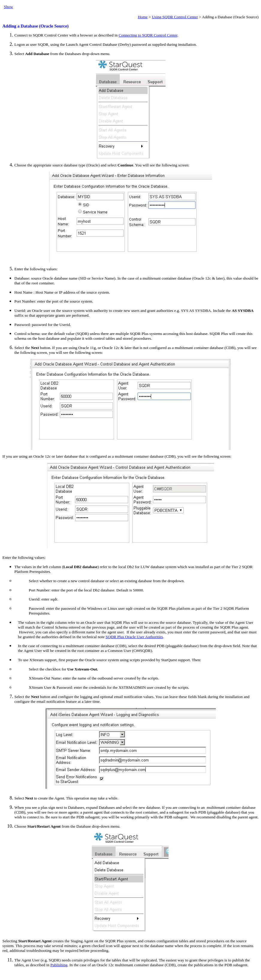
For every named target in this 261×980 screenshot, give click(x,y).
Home (143, 17)
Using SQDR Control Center (175, 17)
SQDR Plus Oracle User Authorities (134, 637)
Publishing (59, 965)
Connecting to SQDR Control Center (148, 35)
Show (8, 7)
